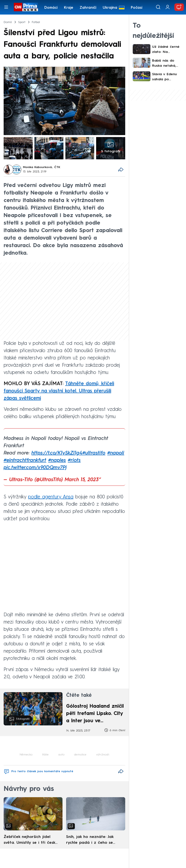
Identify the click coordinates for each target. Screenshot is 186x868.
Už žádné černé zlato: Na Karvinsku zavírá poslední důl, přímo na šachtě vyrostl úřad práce (166, 50)
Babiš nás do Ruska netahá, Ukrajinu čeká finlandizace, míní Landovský (166, 64)
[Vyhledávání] (158, 7)
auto (61, 755)
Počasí (137, 8)
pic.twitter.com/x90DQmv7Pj (35, 468)
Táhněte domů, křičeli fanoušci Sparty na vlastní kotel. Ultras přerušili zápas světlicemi (59, 391)
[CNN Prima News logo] (26, 7)
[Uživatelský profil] (168, 7)
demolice (80, 755)
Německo (26, 755)
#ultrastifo (94, 453)
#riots (74, 461)
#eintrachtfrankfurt (25, 461)
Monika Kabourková (37, 167)
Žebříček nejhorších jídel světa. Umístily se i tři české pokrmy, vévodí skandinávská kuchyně (31, 840)
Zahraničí (88, 8)
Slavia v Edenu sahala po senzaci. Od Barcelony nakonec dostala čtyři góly (166, 77)
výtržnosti (103, 755)
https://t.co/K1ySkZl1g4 (57, 453)
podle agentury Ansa (51, 497)
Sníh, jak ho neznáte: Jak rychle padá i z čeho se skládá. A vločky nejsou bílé (92, 840)
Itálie (45, 755)
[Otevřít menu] (6, 7)
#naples (57, 461)
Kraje (69, 8)
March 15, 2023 (82, 480)
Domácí (51, 8)
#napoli (116, 453)
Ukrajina (110, 8)
